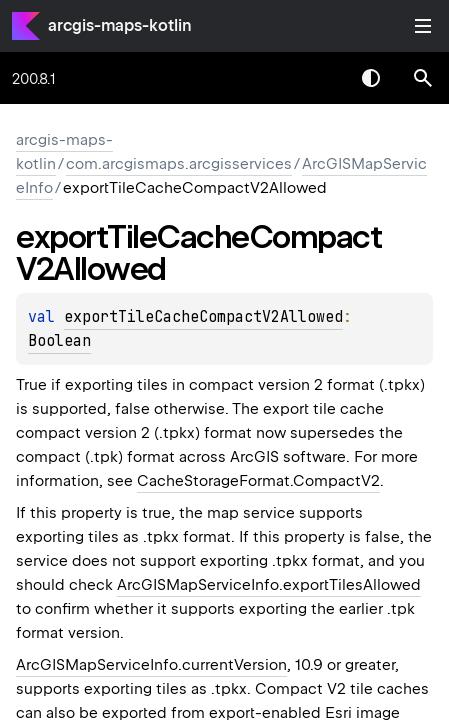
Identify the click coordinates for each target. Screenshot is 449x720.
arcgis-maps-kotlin (120, 25)
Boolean (59, 341)
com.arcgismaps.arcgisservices (179, 164)
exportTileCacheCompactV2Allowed (203, 317)
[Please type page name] (423, 78)
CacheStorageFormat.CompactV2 (258, 481)
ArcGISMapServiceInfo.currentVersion (151, 665)
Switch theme (371, 78)
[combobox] (319, 78)
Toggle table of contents (423, 26)
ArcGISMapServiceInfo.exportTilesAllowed (269, 585)
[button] (423, 78)
